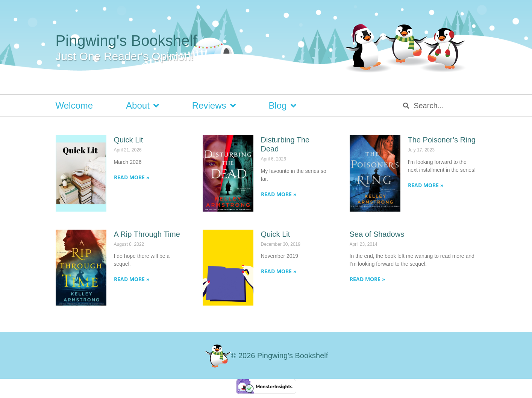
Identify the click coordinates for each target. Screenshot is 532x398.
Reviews (214, 106)
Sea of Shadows (377, 234)
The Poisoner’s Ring (442, 140)
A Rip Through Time (147, 234)
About (142, 106)
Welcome (74, 105)
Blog (283, 106)
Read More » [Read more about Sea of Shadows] (368, 279)
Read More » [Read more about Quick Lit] (132, 177)
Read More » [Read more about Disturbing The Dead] (279, 194)
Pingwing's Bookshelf (127, 41)
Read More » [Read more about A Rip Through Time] (132, 279)
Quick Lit (129, 140)
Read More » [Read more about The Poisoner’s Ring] (426, 185)
